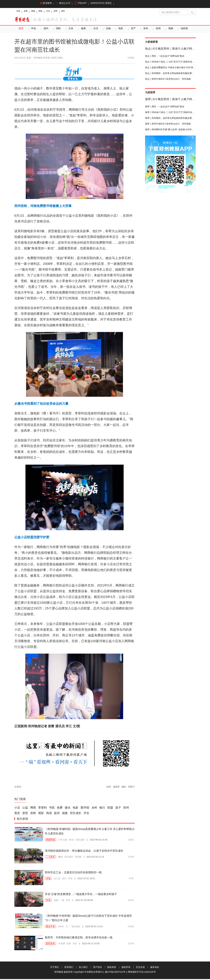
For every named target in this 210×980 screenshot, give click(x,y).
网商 (33, 809)
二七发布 (50, 862)
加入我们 (83, 968)
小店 (17, 809)
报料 (72, 12)
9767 (131, 879)
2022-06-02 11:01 (94, 927)
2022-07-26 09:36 (84, 901)
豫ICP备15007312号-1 (116, 973)
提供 (57, 814)
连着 (56, 901)
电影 (119, 30)
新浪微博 (46, 4)
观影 (41, 814)
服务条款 (155, 968)
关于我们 (55, 968)
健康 (82, 30)
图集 (45, 12)
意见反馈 (140, 968)
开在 (86, 814)
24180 (131, 927)
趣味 (60, 862)
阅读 (49, 814)
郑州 (126, 809)
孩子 (118, 809)
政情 (156, 30)
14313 (131, 901)
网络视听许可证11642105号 (142, 973)
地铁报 (181, 30)
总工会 (57, 879)
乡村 (94, 809)
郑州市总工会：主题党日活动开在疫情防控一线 (78, 873)
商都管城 (50, 841)
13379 (131, 944)
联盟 (110, 809)
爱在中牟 (50, 927)
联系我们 (69, 968)
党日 (64, 879)
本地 (33, 30)
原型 (25, 814)
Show (72, 841)
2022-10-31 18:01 (86, 879)
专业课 (62, 944)
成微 (65, 814)
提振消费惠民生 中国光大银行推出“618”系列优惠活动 (175, 68)
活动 (54, 12)
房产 (131, 30)
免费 (60, 809)
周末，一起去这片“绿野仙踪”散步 (165, 57)
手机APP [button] (83, 4)
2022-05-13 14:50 (91, 944)
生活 (94, 30)
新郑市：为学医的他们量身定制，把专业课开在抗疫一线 (85, 938)
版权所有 (126, 968)
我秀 (63, 12)
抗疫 (69, 944)
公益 (25, 809)
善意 (17, 814)
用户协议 (98, 968)
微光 (68, 809)
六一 (68, 927)
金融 (107, 30)
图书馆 (85, 809)
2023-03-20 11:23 (95, 862)
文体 (70, 30)
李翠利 (42, 809)
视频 (37, 12)
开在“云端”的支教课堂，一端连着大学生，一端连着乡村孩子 (87, 895)
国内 (45, 30)
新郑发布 (50, 944)
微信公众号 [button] (65, 4)
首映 (33, 814)
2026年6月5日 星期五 (105, 4)
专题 (19, 12)
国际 (58, 30)
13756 (131, 862)
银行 (102, 809)
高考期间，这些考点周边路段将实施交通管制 (171, 74)
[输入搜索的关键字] (174, 12)
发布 (143, 30)
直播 (28, 12)
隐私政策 (112, 968)
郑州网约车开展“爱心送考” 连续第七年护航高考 (172, 130)
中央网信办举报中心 (94, 973)
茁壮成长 (76, 814)
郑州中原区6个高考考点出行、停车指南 (168, 80)
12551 (131, 841)
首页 (21, 30)
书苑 (52, 809)
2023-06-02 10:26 (99, 841)
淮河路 (78, 862)
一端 (62, 901)
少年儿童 (63, 841)
